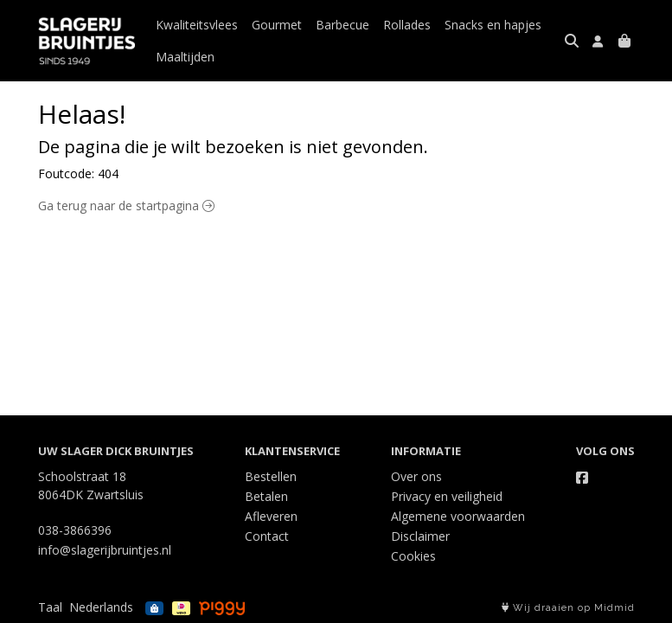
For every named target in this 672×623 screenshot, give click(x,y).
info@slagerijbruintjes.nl (105, 550)
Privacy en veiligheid (447, 496)
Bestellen (271, 476)
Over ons (416, 476)
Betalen (266, 496)
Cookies (413, 556)
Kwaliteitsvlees (197, 25)
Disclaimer (420, 536)
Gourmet (277, 25)
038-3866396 (75, 530)
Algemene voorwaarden (458, 516)
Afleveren (271, 516)
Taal (50, 607)
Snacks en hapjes (493, 25)
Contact (267, 536)
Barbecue (342, 25)
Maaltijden (185, 57)
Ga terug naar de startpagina (126, 206)
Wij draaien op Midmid (568, 608)
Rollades (407, 25)
